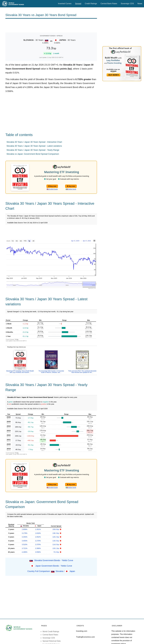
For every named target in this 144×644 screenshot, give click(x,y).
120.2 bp (56, 537)
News (140, 4)
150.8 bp (56, 529)
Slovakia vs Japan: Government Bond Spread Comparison (33, 154)
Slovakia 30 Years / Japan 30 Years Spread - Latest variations (34, 146)
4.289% (25, 552)
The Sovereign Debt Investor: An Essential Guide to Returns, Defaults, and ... (51, 372)
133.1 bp (56, 548)
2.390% (38, 548)
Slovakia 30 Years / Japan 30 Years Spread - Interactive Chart (34, 142)
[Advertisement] (51, 26)
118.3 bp (56, 541)
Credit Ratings (91, 4)
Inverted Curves (65, 4)
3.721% (25, 548)
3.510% (25, 544)
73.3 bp (56, 552)
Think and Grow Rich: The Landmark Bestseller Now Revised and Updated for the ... (82, 372)
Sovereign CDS (127, 4)
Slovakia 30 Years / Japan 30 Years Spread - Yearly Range (33, 150)
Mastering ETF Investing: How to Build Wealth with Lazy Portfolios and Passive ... (20, 372)
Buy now (52, 186)
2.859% (25, 529)
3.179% (25, 533)
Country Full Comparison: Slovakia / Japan (51, 571)
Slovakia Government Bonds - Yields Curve (54, 560)
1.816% (38, 533)
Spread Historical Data (52, 641)
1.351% (38, 529)
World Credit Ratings (51, 632)
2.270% (38, 541)
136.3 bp (56, 533)
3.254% (25, 537)
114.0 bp (56, 544)
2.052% (38, 537)
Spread (78, 4)
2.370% (38, 544)
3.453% (25, 541)
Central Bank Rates (109, 4)
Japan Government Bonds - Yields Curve (54, 566)
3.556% (38, 552)
